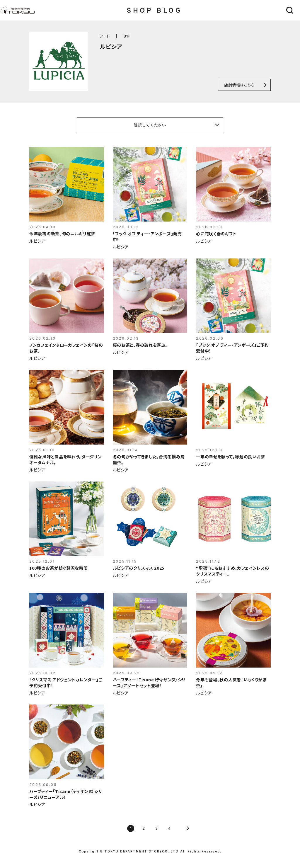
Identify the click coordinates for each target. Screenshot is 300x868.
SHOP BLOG (154, 10)
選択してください (150, 125)
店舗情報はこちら (239, 85)
